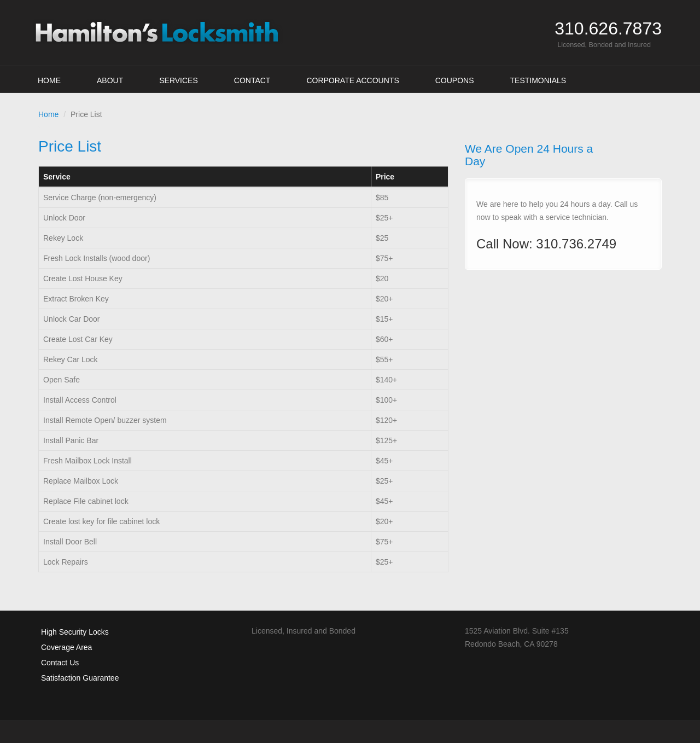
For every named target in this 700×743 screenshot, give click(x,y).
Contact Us (60, 663)
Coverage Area (66, 647)
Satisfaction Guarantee (80, 678)
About (110, 80)
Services (179, 80)
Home (49, 80)
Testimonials (538, 80)
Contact (252, 80)
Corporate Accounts (352, 80)
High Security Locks (75, 632)
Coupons (455, 80)
